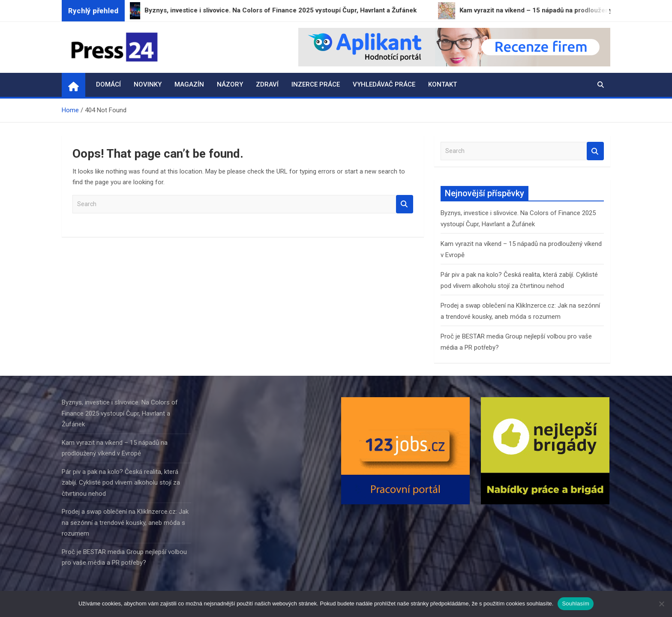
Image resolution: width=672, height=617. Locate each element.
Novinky (148, 84)
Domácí (108, 84)
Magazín (189, 84)
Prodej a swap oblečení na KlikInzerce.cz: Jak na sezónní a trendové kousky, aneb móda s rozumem (125, 523)
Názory (230, 84)
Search (405, 204)
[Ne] (661, 604)
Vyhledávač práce (384, 84)
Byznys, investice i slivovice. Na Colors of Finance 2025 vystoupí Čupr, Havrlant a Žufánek (120, 413)
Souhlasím (576, 604)
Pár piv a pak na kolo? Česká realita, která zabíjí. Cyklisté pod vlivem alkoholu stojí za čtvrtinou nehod (121, 483)
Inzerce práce (316, 84)
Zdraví (267, 84)
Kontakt (442, 84)
